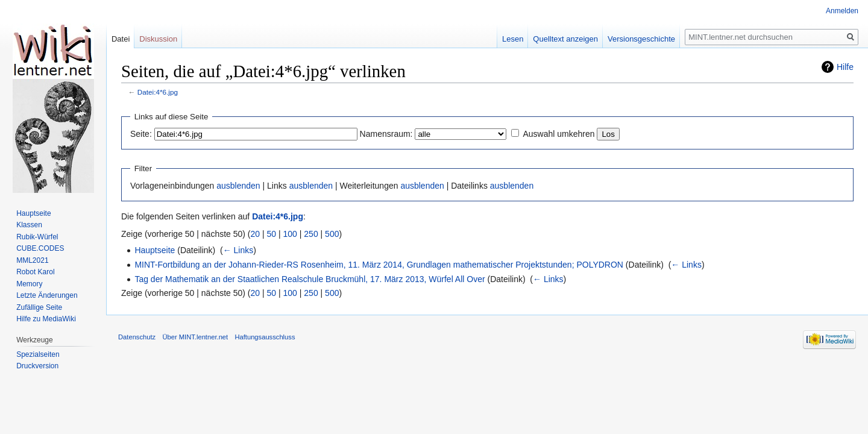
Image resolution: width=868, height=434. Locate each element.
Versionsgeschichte (641, 39)
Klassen (29, 225)
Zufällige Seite (39, 307)
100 (290, 234)
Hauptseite (155, 250)
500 (332, 234)
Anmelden (842, 11)
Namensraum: (386, 134)
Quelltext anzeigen (565, 39)
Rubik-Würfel (37, 237)
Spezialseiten (38, 354)
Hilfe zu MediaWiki (46, 319)
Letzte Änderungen (47, 295)
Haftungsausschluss (265, 337)
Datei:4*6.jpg (158, 92)
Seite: (141, 134)
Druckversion (37, 366)
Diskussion (158, 39)
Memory (29, 284)
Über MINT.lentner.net (195, 337)
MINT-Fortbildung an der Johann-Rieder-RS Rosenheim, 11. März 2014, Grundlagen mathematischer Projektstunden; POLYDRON (379, 265)
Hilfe (845, 67)
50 (272, 234)
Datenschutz (137, 337)
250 (311, 234)
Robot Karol (35, 272)
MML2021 (32, 260)
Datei (121, 39)
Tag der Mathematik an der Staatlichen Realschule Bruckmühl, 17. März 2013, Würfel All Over (310, 279)
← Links (238, 250)
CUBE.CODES (40, 248)
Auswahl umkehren (558, 134)
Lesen (513, 39)
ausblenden (238, 186)
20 (256, 234)
